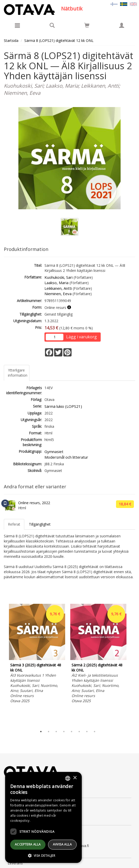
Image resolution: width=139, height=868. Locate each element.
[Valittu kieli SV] (124, 4)
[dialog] (43, 817)
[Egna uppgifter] (122, 25)
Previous (3, 664)
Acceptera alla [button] (28, 844)
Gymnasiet (54, 452)
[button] (43, 855)
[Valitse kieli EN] (133, 4)
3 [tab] (56, 732)
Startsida (11, 40)
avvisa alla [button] (62, 844)
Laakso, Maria (56, 283)
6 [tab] (79, 732)
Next (133, 664)
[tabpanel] (37, 654)
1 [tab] (41, 732)
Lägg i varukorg (82, 337)
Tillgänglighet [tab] (40, 524)
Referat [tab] (14, 524)
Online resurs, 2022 (34, 503)
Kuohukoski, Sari (59, 277)
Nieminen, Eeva (58, 294)
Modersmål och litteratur (66, 457)
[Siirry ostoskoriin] (87, 25)
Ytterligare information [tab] (18, 373)
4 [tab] (64, 732)
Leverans (15, 863)
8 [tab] (95, 732)
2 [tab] (49, 732)
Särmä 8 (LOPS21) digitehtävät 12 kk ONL (59, 40)
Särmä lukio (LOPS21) (63, 406)
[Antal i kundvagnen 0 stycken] (87, 26)
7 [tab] (87, 732)
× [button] (75, 778)
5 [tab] (72, 732)
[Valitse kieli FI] (114, 4)
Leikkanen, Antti (58, 288)
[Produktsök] (52, 25)
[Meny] (17, 25)
